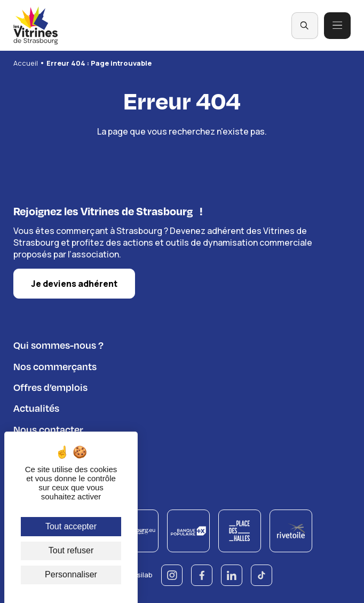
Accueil (26, 63)
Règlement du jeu (53, 470)
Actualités (36, 407)
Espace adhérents (54, 449)
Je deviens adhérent (74, 283)
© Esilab (139, 574)
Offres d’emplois (50, 386)
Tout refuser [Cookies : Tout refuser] (71, 550)
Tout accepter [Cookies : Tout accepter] (71, 526)
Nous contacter (48, 428)
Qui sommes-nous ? (58, 344)
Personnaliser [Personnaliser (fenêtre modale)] (71, 574)
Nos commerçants (55, 365)
